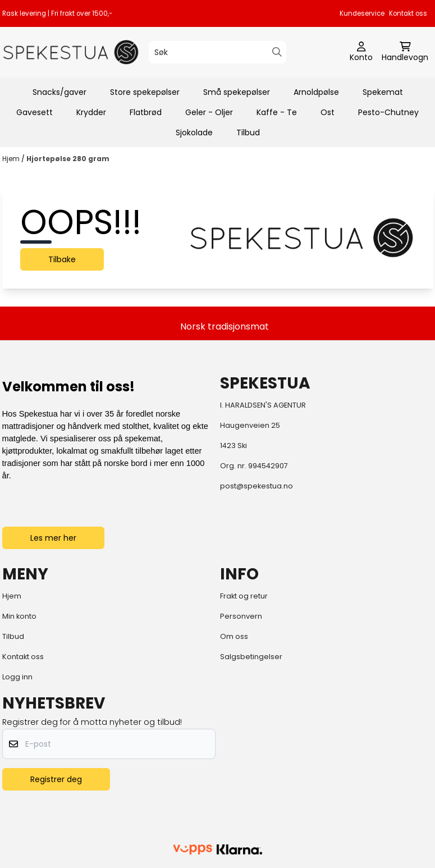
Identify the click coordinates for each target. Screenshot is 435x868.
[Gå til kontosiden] (361, 52)
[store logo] (71, 52)
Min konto (19, 616)
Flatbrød (146, 112)
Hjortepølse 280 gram (68, 159)
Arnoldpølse (316, 92)
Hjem (12, 159)
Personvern (241, 616)
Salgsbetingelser (251, 657)
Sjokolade (194, 133)
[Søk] (217, 52)
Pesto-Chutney (388, 112)
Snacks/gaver (59, 92)
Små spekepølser (237, 92)
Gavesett (35, 112)
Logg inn (17, 677)
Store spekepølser (145, 92)
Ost (328, 112)
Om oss (234, 636)
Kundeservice (362, 13)
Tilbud (248, 133)
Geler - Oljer (209, 112)
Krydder (91, 112)
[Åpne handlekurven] (405, 52)
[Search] (277, 52)
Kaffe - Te (277, 112)
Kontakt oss (408, 13)
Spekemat (383, 92)
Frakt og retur (244, 596)
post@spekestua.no (257, 486)
